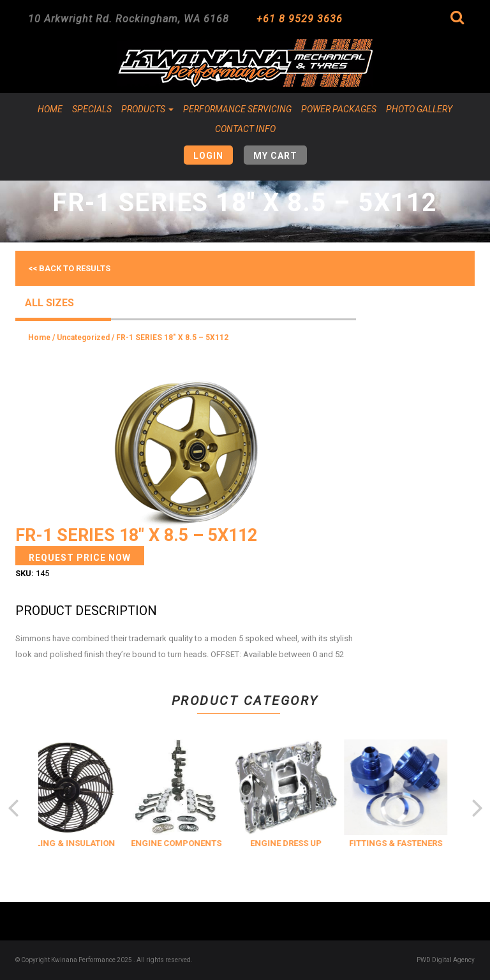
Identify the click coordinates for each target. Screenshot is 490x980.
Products (147, 109)
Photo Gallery (419, 109)
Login (208, 156)
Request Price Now (80, 558)
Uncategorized (83, 338)
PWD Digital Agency (446, 960)
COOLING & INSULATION (75, 843)
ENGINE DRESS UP (295, 843)
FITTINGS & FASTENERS (405, 843)
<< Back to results (69, 268)
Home (50, 109)
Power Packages (339, 109)
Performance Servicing (237, 109)
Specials (92, 109)
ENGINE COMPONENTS (185, 843)
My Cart (275, 156)
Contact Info (245, 129)
